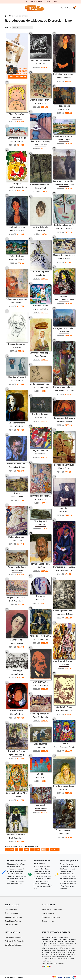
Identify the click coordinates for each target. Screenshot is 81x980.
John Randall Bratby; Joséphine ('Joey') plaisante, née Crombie (64, 661)
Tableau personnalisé (18, 77)
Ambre (17, 493)
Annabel (64, 508)
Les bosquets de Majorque (64, 611)
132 (26, 850)
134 (38, 850)
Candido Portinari (40, 809)
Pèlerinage (17, 671)
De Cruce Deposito (40, 272)
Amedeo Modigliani (64, 78)
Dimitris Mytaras (40, 454)
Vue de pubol (40, 521)
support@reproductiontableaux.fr (53, 963)
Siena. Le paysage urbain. (40, 714)
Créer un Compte (48, 921)
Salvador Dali (40, 64)
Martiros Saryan (40, 103)
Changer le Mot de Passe (51, 917)
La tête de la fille (40, 227)
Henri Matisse (40, 600)
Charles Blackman (40, 145)
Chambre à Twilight (17, 377)
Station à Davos (40, 306)
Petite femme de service (64, 74)
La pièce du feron (40, 414)
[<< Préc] (10, 850)
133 (32, 850)
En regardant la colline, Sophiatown (64, 328)
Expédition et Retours (13, 921)
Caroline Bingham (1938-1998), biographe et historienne (17, 793)
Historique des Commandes (52, 910)
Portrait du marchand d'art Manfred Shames (64, 567)
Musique (40, 774)
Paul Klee (17, 118)
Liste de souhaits (48, 913)
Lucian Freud (40, 230)
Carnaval (40, 805)
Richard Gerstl (40, 188)
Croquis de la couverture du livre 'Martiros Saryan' (40, 100)
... (17, 850)
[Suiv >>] (55, 850)
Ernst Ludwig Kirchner (40, 309)
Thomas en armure (64, 830)
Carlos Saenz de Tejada (64, 614)
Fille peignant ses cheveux (17, 299)
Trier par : (8, 27)
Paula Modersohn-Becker (64, 185)
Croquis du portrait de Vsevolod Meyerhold (17, 598)
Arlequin (17, 184)
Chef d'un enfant (17, 114)
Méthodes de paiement (13, 917)
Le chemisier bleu (17, 227)
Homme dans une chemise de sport (40, 564)
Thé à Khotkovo (17, 256)
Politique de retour (12, 925)
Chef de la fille (17, 640)
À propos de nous (12, 913)
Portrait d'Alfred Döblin (17, 464)
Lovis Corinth (64, 834)
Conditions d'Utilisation (13, 945)
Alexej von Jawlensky (64, 228)
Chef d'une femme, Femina (64, 225)
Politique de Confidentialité (15, 941)
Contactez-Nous (11, 910)
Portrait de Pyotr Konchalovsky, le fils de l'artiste (40, 636)
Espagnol (64, 296)
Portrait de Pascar (17, 751)
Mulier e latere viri (17, 537)
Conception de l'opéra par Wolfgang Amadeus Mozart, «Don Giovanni (64, 418)
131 (21, 850)
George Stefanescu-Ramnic (17, 187)
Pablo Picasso (40, 356)
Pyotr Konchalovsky (17, 259)
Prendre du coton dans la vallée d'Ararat (64, 136)
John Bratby (64, 665)
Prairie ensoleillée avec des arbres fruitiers (40, 185)
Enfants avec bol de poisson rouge (64, 387)
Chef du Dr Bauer (40, 682)
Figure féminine (40, 451)
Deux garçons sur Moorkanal (64, 181)
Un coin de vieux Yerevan (64, 255)
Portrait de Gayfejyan (64, 465)
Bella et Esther (40, 744)
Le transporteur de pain (40, 353)
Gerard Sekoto (64, 332)
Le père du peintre (17, 344)
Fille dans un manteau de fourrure (64, 786)
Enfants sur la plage (17, 138)
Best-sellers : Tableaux (13, 937)
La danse (40, 596)
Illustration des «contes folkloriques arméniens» (40, 496)
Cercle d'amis (17, 711)
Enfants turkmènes (17, 567)
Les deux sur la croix (40, 61)
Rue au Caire (64, 106)
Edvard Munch (17, 302)
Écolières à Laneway (40, 142)
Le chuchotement (17, 423)
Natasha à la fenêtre (17, 835)
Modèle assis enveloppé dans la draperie (40, 384)
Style (11, 16)
